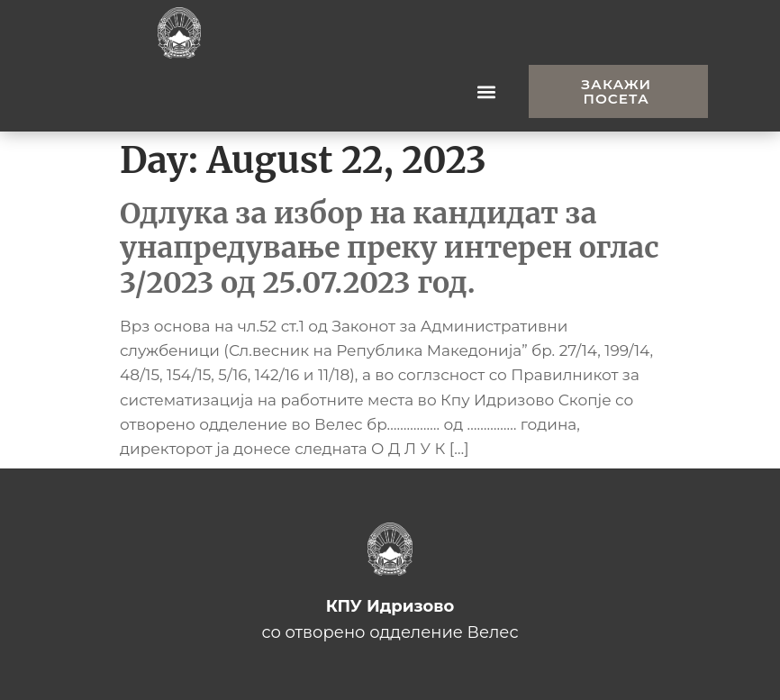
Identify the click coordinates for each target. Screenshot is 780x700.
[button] (487, 91)
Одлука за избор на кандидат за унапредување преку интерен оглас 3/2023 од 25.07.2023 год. (390, 248)
